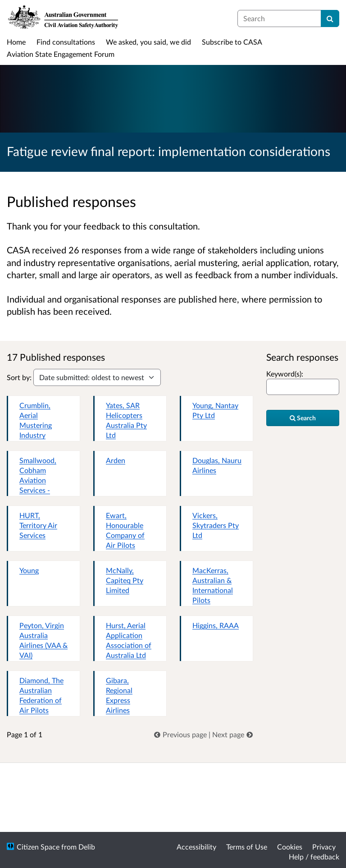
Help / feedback (314, 857)
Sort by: (19, 377)
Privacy (324, 847)
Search (303, 418)
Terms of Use (247, 847)
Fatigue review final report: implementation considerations (168, 151)
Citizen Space (38, 847)
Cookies (290, 847)
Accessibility (196, 847)
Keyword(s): (285, 374)
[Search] (330, 18)
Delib (87, 847)
